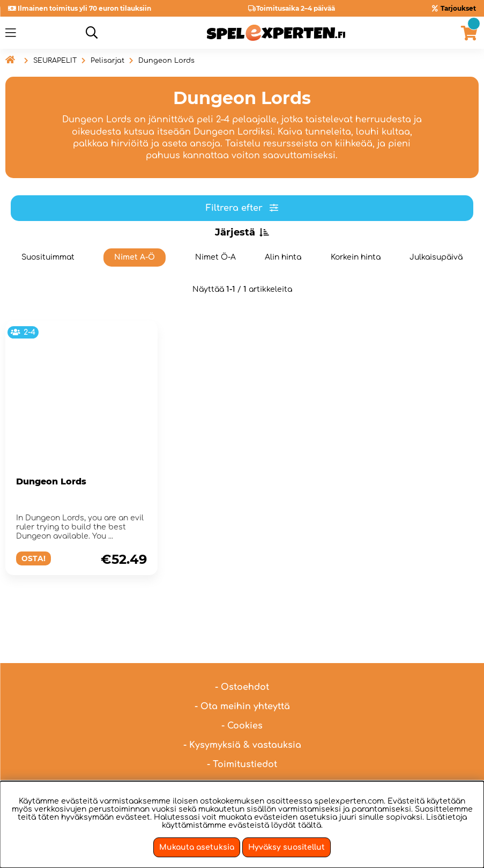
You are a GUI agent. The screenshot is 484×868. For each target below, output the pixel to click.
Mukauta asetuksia (197, 847)
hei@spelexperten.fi (356, 763)
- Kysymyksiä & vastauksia (242, 718)
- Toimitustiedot (242, 738)
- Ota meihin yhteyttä (242, 680)
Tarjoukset (458, 8)
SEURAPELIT (55, 61)
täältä (310, 825)
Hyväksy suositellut (286, 847)
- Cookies (242, 699)
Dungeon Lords (166, 61)
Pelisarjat (107, 61)
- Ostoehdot (242, 660)
